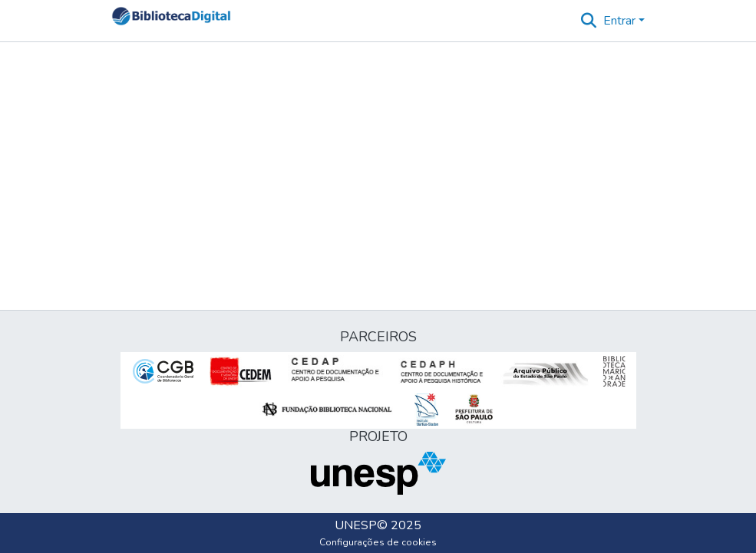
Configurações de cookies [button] (378, 542)
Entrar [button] (621, 21)
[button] (172, 21)
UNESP (356, 525)
